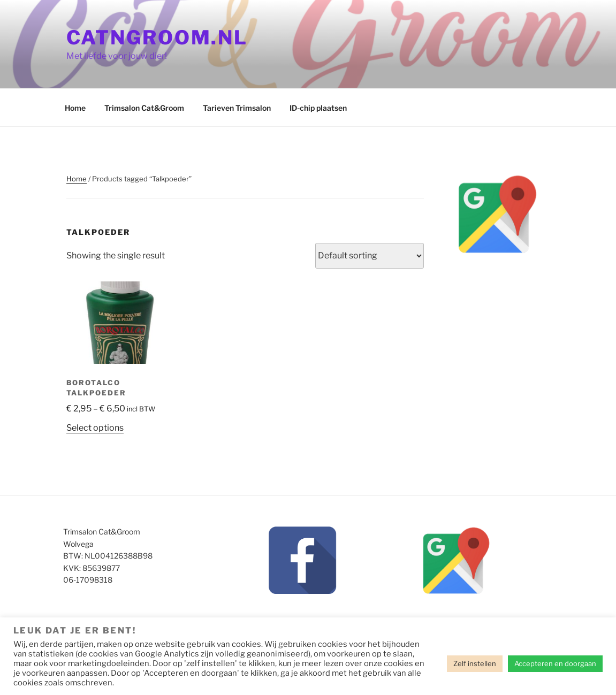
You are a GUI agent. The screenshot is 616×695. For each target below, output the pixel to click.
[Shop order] (370, 256)
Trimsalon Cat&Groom (144, 108)
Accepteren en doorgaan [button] (555, 663)
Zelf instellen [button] (475, 663)
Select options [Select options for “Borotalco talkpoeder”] (95, 428)
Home (75, 108)
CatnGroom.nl (157, 37)
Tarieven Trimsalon (237, 108)
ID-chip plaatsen (318, 108)
